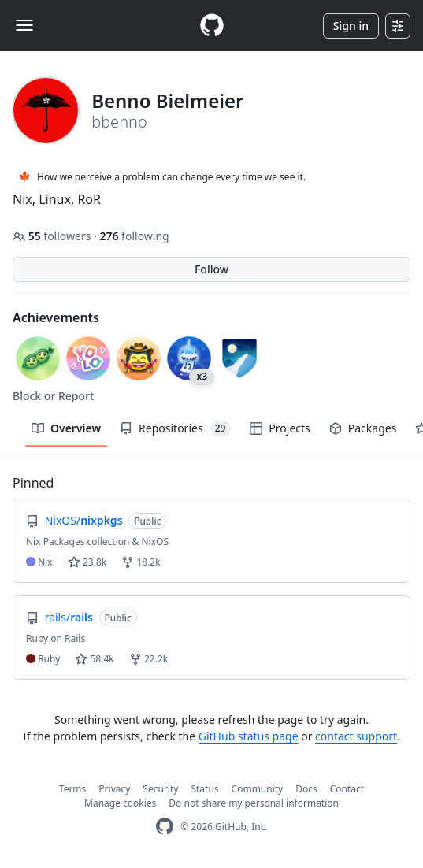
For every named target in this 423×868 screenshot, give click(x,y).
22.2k (148, 659)
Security (160, 789)
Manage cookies (120, 803)
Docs (306, 789)
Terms (73, 789)
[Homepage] (212, 26)
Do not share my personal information (254, 803)
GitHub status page (249, 736)
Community (258, 789)
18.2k (141, 562)
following (134, 236)
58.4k (94, 659)
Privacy (114, 789)
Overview (66, 428)
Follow (211, 269)
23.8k (87, 562)
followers (53, 236)
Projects (280, 428)
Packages (363, 428)
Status (204, 789)
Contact (347, 789)
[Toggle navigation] (24, 25)
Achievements (56, 317)
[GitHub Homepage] (165, 827)
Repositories (175, 428)
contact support (356, 736)
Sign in (351, 26)
